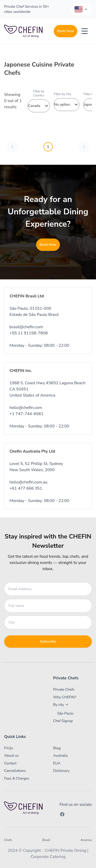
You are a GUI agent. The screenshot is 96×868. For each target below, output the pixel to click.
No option (67, 105)
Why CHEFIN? (65, 697)
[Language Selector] (81, 9)
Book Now (66, 31)
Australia (61, 756)
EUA (57, 763)
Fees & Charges (17, 778)
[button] (69, 705)
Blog (57, 748)
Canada (39, 106)
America (86, 840)
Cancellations (15, 771)
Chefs (8, 840)
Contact (10, 763)
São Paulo (65, 714)
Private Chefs (64, 689)
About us (11, 756)
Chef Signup (63, 721)
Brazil (46, 840)
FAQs (8, 748)
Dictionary (61, 771)
